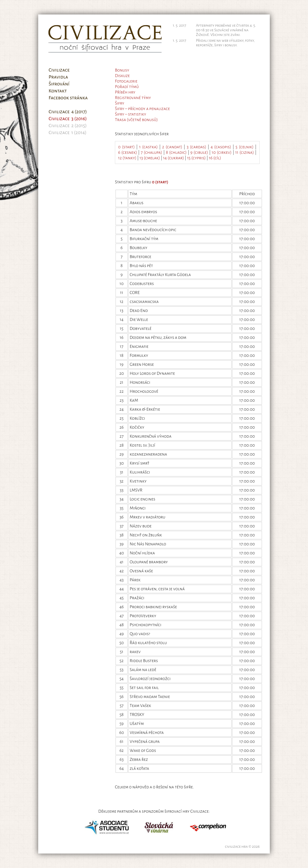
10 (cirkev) (222, 152)
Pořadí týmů (127, 87)
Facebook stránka (68, 98)
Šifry (120, 103)
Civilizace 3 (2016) (68, 119)
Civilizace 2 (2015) (68, 126)
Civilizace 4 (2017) (68, 112)
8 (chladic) (176, 152)
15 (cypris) (196, 158)
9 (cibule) (199, 152)
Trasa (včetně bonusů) (136, 120)
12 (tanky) (127, 158)
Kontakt (58, 91)
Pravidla (58, 77)
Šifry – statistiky (131, 114)
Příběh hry (125, 92)
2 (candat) (172, 147)
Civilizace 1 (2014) (68, 133)
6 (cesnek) (128, 152)
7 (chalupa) (151, 152)
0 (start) (126, 147)
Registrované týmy (133, 98)
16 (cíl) (215, 158)
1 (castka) (148, 147)
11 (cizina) (245, 152)
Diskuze (122, 76)
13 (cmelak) (150, 158)
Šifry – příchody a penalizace (142, 109)
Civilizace (59, 70)
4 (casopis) (221, 147)
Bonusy (122, 70)
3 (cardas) (197, 147)
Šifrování (59, 84)
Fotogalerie (126, 81)
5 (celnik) (245, 147)
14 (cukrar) (173, 158)
